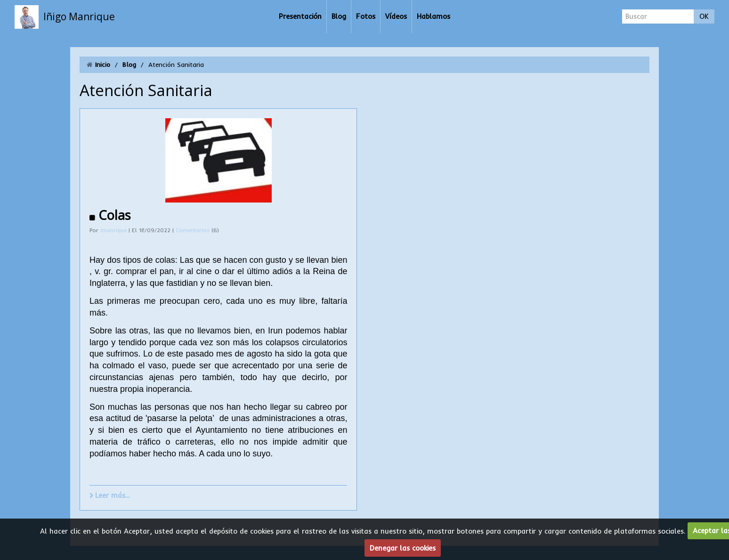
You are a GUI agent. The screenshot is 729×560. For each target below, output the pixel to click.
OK (704, 16)
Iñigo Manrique (79, 16)
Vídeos (396, 16)
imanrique (113, 230)
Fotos (366, 16)
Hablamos (433, 16)
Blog (339, 16)
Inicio (103, 65)
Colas (114, 215)
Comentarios (194, 230)
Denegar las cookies (403, 548)
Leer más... (112, 495)
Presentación (300, 16)
